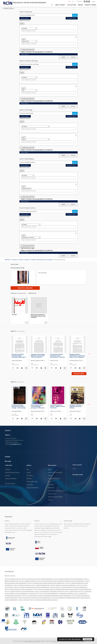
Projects (50, 475)
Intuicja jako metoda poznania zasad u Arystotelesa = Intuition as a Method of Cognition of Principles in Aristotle (58, 356)
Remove (76, 37)
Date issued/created (32, 481)
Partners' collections (24, 260)
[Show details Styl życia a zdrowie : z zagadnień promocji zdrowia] (84, 419)
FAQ (49, 481)
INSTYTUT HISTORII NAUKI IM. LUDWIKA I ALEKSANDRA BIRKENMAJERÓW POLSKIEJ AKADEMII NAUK (47, 596)
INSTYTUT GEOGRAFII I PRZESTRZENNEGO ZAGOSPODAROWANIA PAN (32, 587)
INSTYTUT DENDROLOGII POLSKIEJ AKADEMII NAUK (63, 585)
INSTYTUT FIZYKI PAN (24, 600)
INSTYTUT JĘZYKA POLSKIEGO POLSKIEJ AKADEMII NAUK (19, 589)
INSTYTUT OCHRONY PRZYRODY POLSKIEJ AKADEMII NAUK (20, 591)
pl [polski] (73, 1)
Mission (50, 469)
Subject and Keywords (33, 488)
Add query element (27, 50)
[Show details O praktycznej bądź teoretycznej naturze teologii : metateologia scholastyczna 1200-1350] (26, 419)
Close (22, 24)
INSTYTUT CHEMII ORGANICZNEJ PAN (40, 585)
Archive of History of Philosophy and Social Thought (38, 316)
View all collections (10, 483)
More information (76, 639)
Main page (8, 461)
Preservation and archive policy (57, 491)
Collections (72, 5)
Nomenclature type (28, 248)
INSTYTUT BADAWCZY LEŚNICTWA (28, 581)
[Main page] (52, 5)
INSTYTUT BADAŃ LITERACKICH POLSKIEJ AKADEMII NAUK (69, 579)
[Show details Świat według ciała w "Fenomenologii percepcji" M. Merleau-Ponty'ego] (45, 419)
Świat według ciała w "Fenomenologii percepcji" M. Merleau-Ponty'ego (38, 406)
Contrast (79, 1)
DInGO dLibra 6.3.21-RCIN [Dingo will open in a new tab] (32, 641)
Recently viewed (90, 5)
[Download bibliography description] (17, 368)
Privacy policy (52, 494)
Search (75, 15)
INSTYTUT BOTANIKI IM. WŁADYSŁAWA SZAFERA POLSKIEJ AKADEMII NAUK (46, 583)
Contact (50, 500)
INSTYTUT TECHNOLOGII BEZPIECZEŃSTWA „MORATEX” (44, 600)
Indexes (81, 5)
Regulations (51, 488)
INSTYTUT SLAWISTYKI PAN (71, 591)
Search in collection (25, 288)
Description (30, 484)
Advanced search (72, 18)
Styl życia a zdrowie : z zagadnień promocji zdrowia (76, 406)
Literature (8, 469)
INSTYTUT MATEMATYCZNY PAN (13, 579)
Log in (74, 468)
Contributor (30, 475)
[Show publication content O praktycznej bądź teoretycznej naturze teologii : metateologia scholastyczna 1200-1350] (22, 419)
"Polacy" (14, 315)
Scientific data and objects (12, 472)
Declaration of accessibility (55, 497)
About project (60, 5)
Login (94, 1)
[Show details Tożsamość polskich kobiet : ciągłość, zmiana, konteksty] (65, 419)
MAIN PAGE (8, 260)
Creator (29, 472)
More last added (79, 374)
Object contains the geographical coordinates (37, 52)
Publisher (29, 478)
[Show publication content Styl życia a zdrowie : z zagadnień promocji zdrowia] (80, 419)
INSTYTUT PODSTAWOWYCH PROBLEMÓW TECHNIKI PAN (49, 591)
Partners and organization (55, 472)
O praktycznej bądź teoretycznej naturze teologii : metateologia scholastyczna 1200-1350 (19, 406)
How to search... (25, 18)
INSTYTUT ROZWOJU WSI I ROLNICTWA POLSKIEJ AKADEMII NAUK (35, 598)
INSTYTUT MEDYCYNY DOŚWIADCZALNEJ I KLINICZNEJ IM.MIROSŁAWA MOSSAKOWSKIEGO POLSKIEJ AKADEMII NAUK (63, 589)
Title (28, 469)
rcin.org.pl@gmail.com (15, 444)
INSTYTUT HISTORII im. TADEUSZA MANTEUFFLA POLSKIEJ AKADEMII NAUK (69, 587)
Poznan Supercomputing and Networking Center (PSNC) (68, 641)
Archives (7, 475)
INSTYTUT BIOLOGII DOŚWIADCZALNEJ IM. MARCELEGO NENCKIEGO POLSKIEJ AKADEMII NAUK (61, 581)
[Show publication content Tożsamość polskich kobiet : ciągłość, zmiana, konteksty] (60, 419)
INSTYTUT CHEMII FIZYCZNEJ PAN (22, 585)
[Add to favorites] (13, 368)
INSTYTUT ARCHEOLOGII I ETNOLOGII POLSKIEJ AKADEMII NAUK (38, 579)
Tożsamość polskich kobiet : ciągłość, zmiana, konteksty (58, 406)
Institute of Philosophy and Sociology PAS (42, 260)
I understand (87, 639)
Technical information (54, 478)
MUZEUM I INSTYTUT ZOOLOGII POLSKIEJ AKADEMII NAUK (44, 594)
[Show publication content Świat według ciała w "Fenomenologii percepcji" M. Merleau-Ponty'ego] (41, 419)
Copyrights (51, 484)
